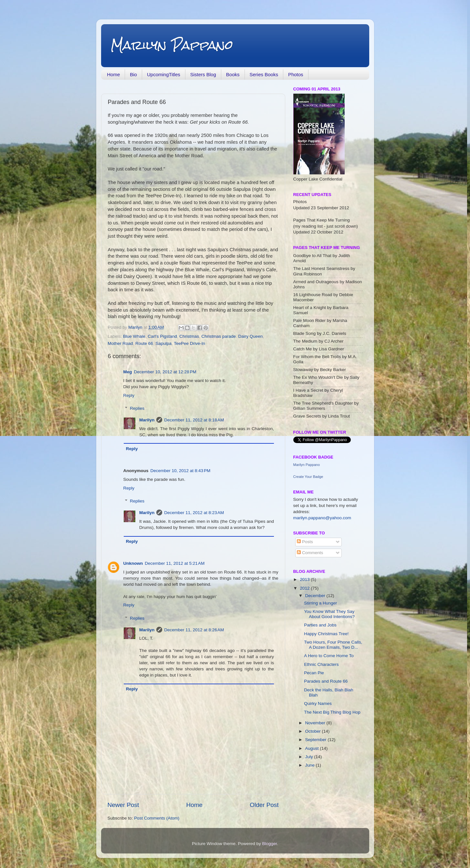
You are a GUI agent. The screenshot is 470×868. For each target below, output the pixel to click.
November (316, 723)
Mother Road (120, 343)
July (310, 757)
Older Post (264, 805)
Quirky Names (318, 703)
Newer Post (123, 805)
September (317, 740)
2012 (305, 588)
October (314, 731)
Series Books (264, 74)
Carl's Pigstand (162, 336)
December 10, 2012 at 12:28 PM (165, 372)
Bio (133, 74)
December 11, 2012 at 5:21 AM (175, 563)
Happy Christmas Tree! (326, 634)
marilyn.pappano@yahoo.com (322, 518)
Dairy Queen (251, 336)
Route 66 (144, 343)
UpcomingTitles (164, 74)
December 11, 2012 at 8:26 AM (194, 630)
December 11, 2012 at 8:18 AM (194, 420)
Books (233, 74)
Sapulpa (163, 343)
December (316, 596)
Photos (296, 74)
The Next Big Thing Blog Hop (332, 712)
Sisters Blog (203, 74)
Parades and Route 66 (326, 681)
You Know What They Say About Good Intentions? (329, 614)
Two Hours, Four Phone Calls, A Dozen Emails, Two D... (333, 645)
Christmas (189, 336)
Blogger (270, 844)
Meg (128, 372)
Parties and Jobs (320, 625)
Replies (137, 408)
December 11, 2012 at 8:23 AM (194, 513)
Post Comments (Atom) (157, 818)
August (313, 748)
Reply (129, 395)
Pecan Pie (314, 673)
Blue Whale (134, 336)
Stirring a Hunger (320, 603)
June (311, 765)
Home (113, 74)
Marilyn (147, 420)
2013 (305, 579)
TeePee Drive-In (189, 343)
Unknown (133, 563)
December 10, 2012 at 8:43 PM (181, 471)
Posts (305, 542)
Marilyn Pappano (172, 45)
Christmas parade (219, 336)
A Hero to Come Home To (329, 656)
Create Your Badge (308, 477)
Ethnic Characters (321, 664)
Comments (310, 553)
